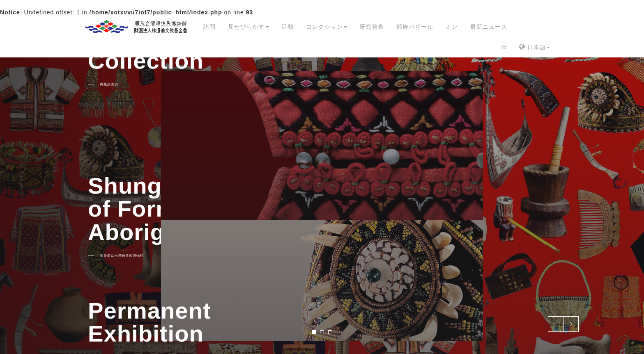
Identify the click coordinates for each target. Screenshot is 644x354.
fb (504, 47)
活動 (287, 27)
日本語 (535, 47)
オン (452, 27)
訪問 (209, 27)
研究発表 (372, 27)
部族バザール (415, 27)
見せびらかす (248, 27)
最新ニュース (489, 27)
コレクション (327, 27)
